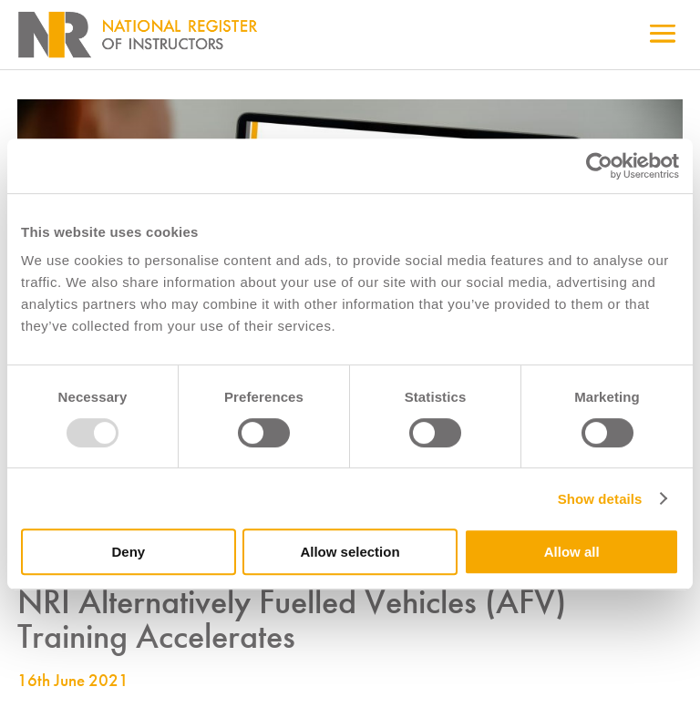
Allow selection (350, 552)
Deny (128, 552)
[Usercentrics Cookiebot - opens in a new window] (599, 166)
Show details (600, 499)
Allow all (572, 552)
